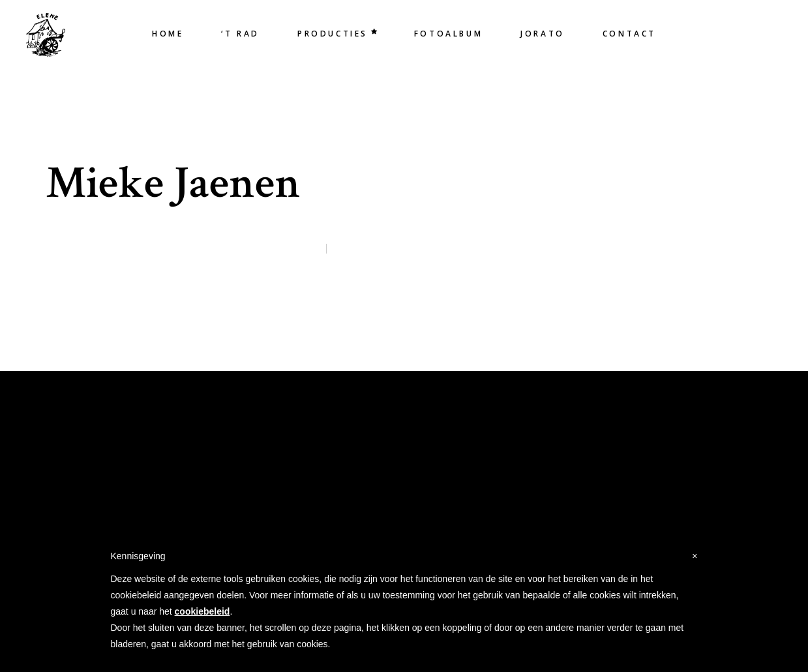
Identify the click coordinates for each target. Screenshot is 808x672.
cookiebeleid (202, 611)
